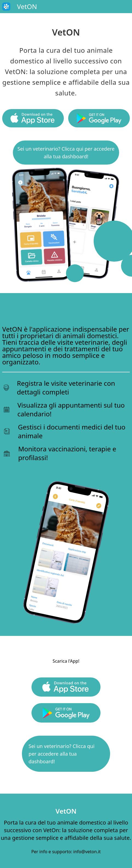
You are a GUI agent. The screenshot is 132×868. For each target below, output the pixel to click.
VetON (66, 811)
